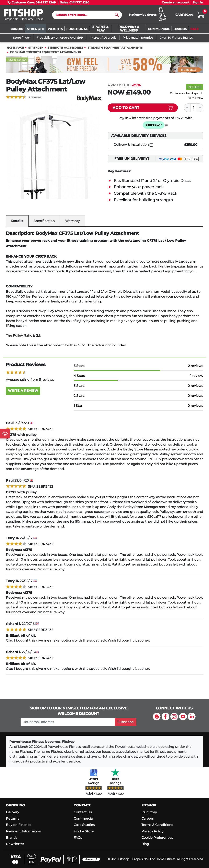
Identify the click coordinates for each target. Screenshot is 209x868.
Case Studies (84, 825)
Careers (148, 819)
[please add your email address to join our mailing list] (68, 722)
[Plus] (200, 108)
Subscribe (126, 722)
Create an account (176, 2)
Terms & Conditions (157, 825)
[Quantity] (194, 108)
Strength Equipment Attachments (115, 48)
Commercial (84, 819)
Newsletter (15, 844)
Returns (13, 819)
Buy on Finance (19, 825)
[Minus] (187, 108)
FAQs (78, 838)
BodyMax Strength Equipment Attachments (45, 52)
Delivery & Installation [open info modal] (133, 145)
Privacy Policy (152, 831)
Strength (36, 48)
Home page (15, 48)
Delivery (13, 812)
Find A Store (84, 831)
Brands (12, 838)
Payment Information (24, 831)
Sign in (198, 2)
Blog (145, 844)
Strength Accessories (66, 48)
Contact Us (83, 812)
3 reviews (35, 97)
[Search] (85, 15)
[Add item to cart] (143, 108)
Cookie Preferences (157, 838)
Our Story (149, 812)
